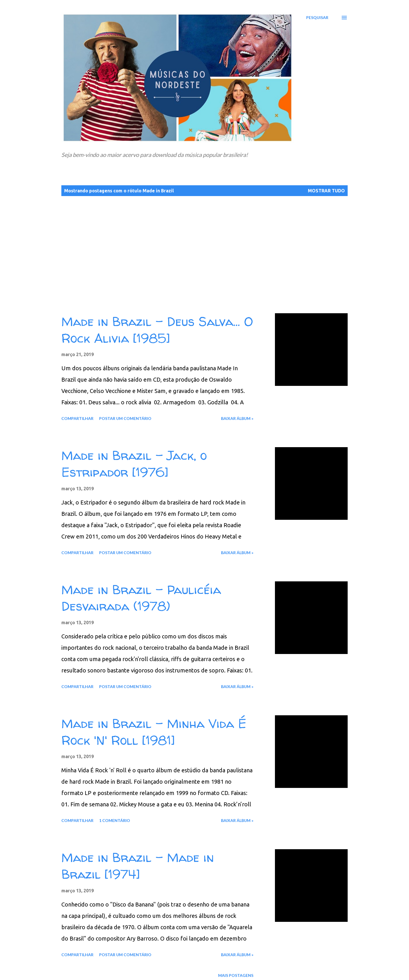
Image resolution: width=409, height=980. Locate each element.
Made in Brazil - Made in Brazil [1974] (138, 866)
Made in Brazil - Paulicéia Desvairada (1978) (141, 598)
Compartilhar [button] (77, 418)
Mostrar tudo (326, 191)
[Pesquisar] (317, 18)
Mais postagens (236, 975)
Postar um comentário (125, 418)
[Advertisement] (224, 249)
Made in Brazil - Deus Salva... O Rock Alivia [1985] (157, 330)
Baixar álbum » (237, 418)
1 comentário (115, 820)
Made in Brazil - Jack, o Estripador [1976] (134, 464)
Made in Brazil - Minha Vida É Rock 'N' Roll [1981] (154, 732)
